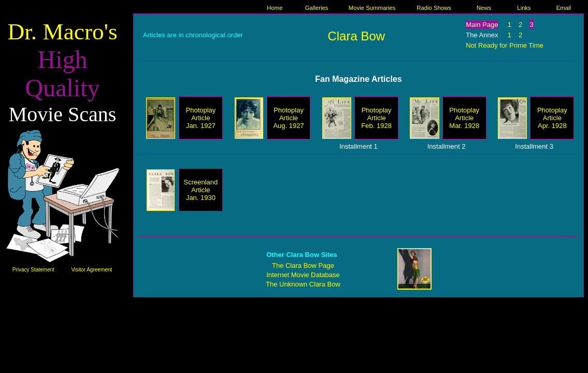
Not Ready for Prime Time (505, 45)
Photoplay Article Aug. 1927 (288, 118)
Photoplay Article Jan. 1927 (201, 118)
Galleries (317, 8)
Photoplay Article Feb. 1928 (376, 118)
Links (524, 8)
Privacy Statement (33, 270)
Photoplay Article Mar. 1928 (464, 118)
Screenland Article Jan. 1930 (201, 190)
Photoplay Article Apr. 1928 (552, 118)
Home (275, 8)
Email (564, 8)
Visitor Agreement (91, 270)
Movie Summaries (372, 8)
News (484, 8)
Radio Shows (434, 8)
